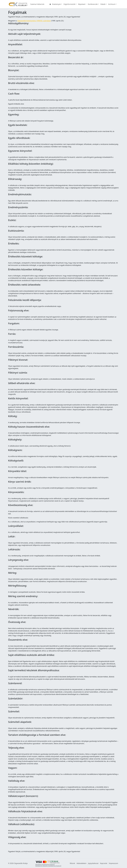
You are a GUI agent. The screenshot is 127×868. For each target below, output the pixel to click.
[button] (50, 4)
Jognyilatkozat (93, 863)
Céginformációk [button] (69, 4)
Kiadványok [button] (56, 4)
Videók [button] (103, 4)
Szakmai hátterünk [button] (37, 4)
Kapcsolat (104, 863)
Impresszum (113, 863)
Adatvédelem (82, 863)
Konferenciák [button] (93, 4)
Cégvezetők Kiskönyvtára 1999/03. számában (34, 21)
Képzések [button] (82, 4)
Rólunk (72, 863)
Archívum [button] (112, 4)
